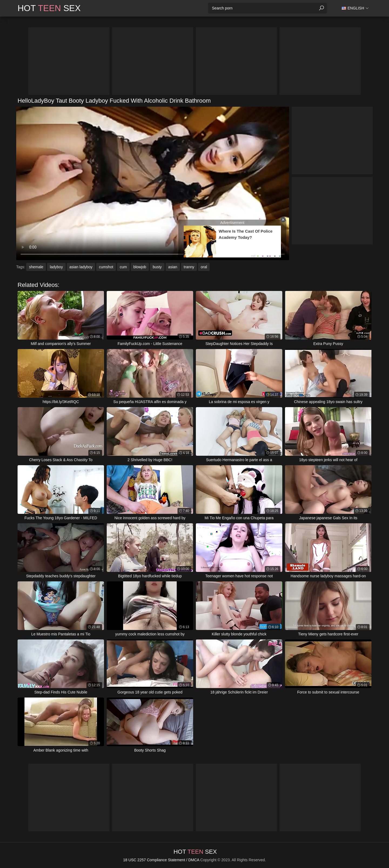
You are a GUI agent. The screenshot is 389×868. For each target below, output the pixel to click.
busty (157, 267)
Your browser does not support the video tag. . (153, 183)
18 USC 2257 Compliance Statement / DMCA (161, 860)
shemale (36, 267)
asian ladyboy (81, 267)
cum (123, 267)
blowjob (140, 267)
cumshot (106, 267)
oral (204, 267)
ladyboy (56, 267)
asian (173, 267)
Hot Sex (49, 8)
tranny (189, 267)
